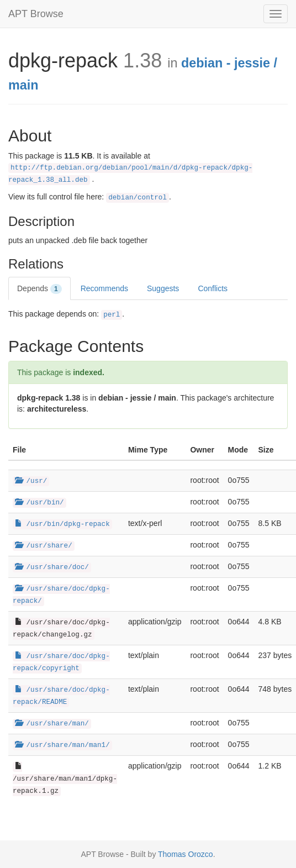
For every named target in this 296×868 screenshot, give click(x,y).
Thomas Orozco (186, 854)
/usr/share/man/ (52, 724)
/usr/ (31, 481)
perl (112, 315)
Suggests (163, 288)
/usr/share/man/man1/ (62, 745)
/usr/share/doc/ (52, 567)
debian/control (138, 198)
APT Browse (36, 14)
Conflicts (213, 288)
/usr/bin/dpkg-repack (62, 524)
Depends (39, 289)
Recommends (104, 288)
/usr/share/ (44, 546)
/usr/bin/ (39, 503)
